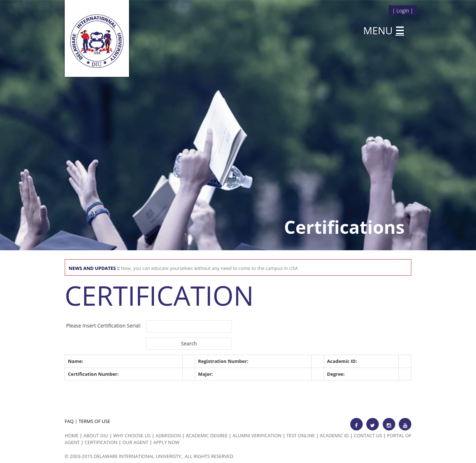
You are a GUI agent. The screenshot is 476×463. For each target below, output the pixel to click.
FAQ (69, 421)
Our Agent (135, 442)
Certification (101, 442)
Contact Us (368, 435)
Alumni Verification (257, 435)
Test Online (301, 435)
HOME (72, 435)
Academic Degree (207, 435)
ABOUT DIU (96, 435)
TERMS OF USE (95, 421)
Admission (168, 435)
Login (403, 11)
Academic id (334, 435)
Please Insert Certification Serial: (104, 326)
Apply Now (166, 442)
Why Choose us (132, 435)
